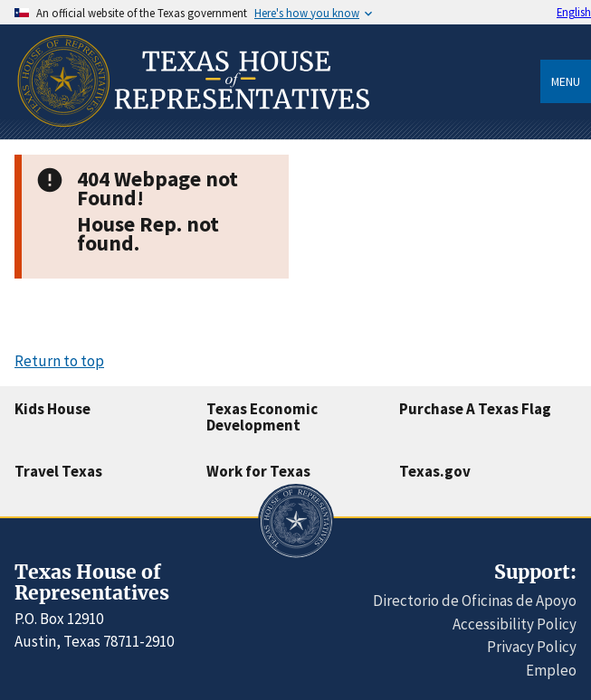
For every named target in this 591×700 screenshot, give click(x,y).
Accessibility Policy (515, 624)
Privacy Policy (532, 647)
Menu (566, 81)
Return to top (59, 361)
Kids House (52, 409)
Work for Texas (258, 471)
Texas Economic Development (262, 417)
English (574, 12)
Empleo (551, 670)
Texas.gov (435, 471)
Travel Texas (58, 471)
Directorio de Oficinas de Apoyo (475, 601)
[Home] (192, 132)
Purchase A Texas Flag (475, 409)
